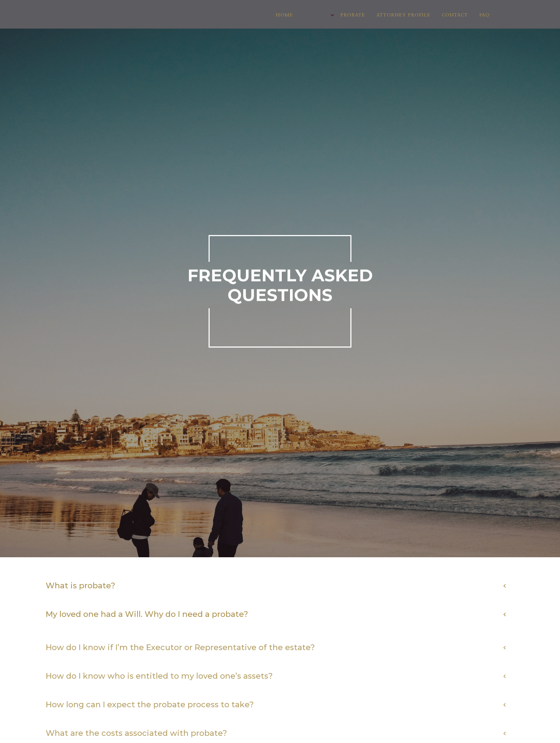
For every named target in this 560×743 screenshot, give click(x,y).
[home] (65, 4)
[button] (317, 15)
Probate (353, 15)
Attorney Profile (403, 15)
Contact (455, 15)
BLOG (508, 15)
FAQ (484, 15)
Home (284, 15)
